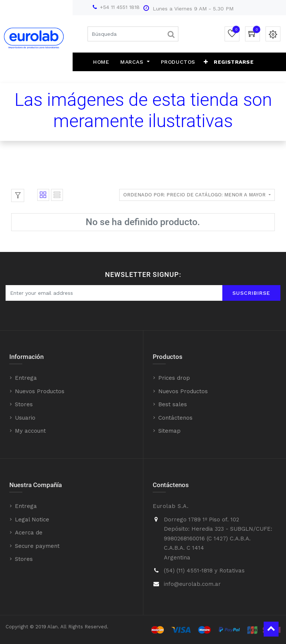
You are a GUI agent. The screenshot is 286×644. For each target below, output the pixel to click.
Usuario (25, 418)
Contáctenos (175, 418)
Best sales (173, 404)
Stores (24, 404)
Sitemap (169, 431)
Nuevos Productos (40, 391)
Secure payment (37, 546)
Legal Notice (32, 520)
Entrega (26, 378)
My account (30, 431)
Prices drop (174, 378)
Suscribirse (251, 293)
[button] (206, 62)
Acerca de (29, 533)
